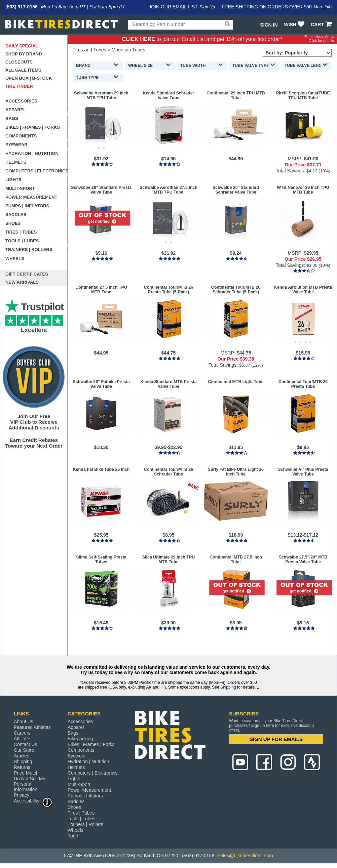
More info (323, 7)
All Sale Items (23, 70)
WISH (295, 25)
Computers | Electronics (36, 171)
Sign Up (207, 7)
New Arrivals (22, 282)
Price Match (26, 773)
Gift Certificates (27, 274)
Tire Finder (19, 86)
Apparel (16, 110)
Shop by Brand (24, 54)
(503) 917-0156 (22, 7)
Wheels (15, 259)
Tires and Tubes (89, 50)
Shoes (13, 223)
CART (322, 25)
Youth (73, 836)
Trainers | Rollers (29, 250)
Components (21, 136)
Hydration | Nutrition (32, 153)
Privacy (22, 795)
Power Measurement (31, 197)
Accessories (21, 101)
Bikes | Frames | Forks (33, 127)
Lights (13, 180)
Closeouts (19, 62)
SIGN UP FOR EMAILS (276, 739)
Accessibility (33, 801)
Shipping (228, 687)
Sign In (269, 25)
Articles (22, 756)
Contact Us (25, 744)
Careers (22, 733)
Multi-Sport (20, 188)
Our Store (24, 750)
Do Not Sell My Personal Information (29, 784)
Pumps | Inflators (27, 206)
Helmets (16, 162)
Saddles (16, 215)
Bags (12, 118)
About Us (24, 721)
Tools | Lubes (22, 241)
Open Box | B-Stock (29, 78)
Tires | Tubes (21, 232)
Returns (22, 767)
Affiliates (23, 739)
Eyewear (16, 145)
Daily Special (22, 46)
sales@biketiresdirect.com (246, 856)
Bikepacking (80, 739)
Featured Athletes (32, 727)
